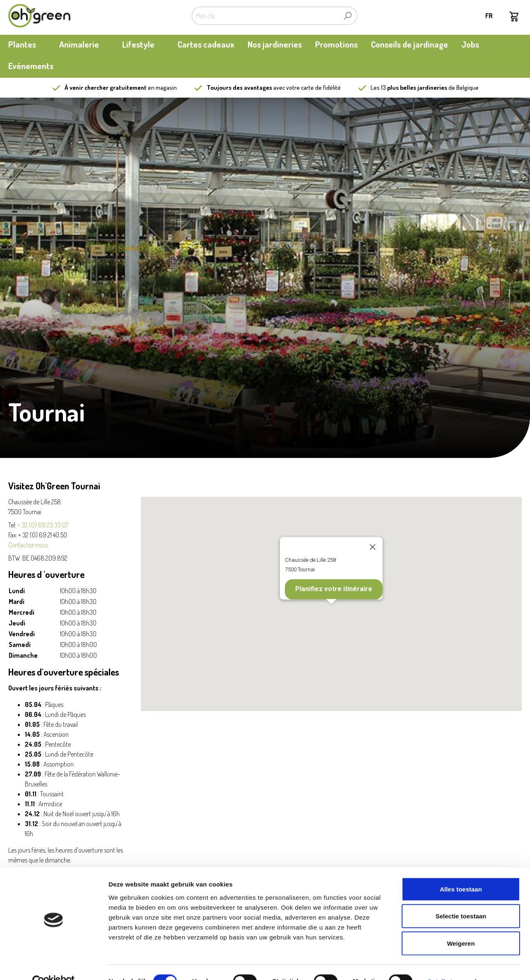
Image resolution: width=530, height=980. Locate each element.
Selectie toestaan (461, 899)
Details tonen (447, 964)
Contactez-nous (28, 545)
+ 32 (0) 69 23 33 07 (43, 525)
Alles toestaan (461, 871)
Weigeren (461, 926)
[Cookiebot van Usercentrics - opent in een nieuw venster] (54, 964)
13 (414, 87)
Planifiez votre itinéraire (334, 589)
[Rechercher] (348, 16)
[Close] (373, 547)
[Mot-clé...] (265, 16)
